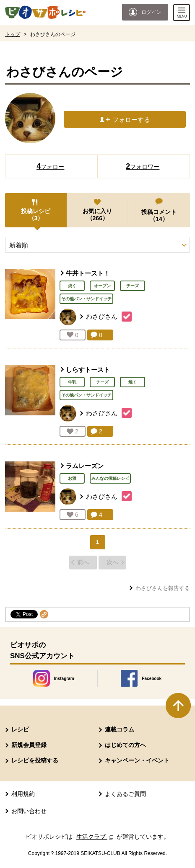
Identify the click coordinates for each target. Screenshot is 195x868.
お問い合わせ (29, 811)
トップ (13, 34)
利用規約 (23, 794)
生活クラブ (96, 837)
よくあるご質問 (125, 794)
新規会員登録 (29, 745)
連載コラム (120, 729)
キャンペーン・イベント (137, 760)
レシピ (20, 729)
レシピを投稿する (35, 760)
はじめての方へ (125, 745)
